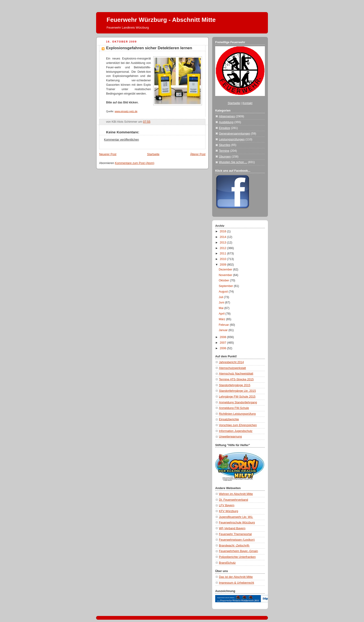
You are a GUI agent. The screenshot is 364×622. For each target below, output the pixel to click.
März (222, 319)
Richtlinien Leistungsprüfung (237, 414)
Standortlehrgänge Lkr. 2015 (237, 391)
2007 (224, 343)
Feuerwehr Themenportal (235, 534)
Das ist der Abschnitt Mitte (236, 577)
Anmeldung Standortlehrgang (238, 402)
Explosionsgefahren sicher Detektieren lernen (149, 48)
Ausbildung (226, 122)
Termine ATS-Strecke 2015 (236, 379)
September (226, 286)
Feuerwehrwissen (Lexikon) (237, 540)
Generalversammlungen (235, 134)
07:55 (147, 122)
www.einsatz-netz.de (126, 111)
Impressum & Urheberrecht (236, 583)
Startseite (153, 154)
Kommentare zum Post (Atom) (135, 163)
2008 (224, 337)
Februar (224, 325)
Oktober (224, 280)
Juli (221, 297)
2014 (224, 237)
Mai (221, 308)
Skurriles (225, 145)
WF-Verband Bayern (232, 528)
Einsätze (224, 128)
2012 (224, 248)
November (226, 275)
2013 (224, 243)
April (222, 314)
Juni (222, 303)
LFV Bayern (227, 505)
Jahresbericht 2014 (231, 362)
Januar (224, 330)
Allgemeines (227, 116)
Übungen (225, 157)
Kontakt (247, 103)
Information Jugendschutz (236, 431)
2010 (224, 259)
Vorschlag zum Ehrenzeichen (238, 425)
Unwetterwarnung (230, 437)
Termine (224, 151)
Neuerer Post (108, 154)
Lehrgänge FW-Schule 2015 (237, 397)
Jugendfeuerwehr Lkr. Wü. (236, 517)
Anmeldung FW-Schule (234, 408)
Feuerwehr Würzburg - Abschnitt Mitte (161, 20)
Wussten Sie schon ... (233, 162)
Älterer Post (198, 154)
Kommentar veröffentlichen (121, 140)
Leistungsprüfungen (232, 139)
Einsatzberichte (229, 419)
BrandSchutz (227, 563)
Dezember (226, 270)
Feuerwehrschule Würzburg (237, 523)
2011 (224, 253)
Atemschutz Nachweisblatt (236, 374)
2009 (224, 265)
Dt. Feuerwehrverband (233, 500)
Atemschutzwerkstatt (232, 368)
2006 (224, 348)
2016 (224, 231)
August (224, 292)
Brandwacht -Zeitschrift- (234, 546)
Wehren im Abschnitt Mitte (236, 494)
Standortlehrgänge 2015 (235, 385)
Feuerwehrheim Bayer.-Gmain (238, 551)
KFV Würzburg (229, 511)
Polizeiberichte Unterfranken (237, 557)
